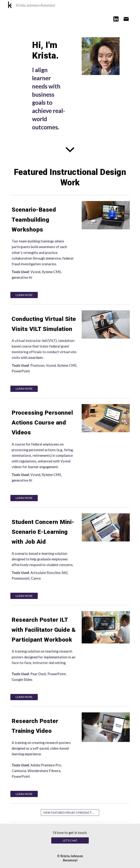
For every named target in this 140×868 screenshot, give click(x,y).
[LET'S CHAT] (70, 840)
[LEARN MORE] (24, 295)
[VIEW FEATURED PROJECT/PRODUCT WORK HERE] (70, 813)
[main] (49, 50)
